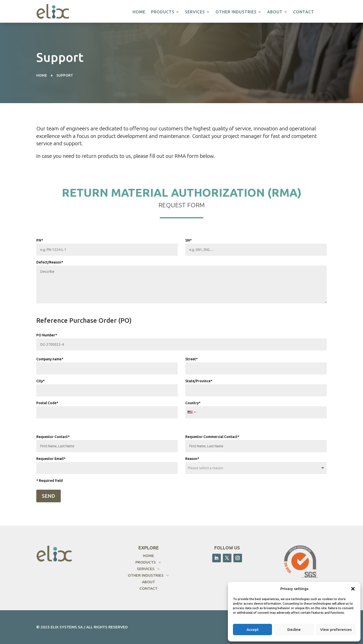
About (275, 12)
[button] (353, 589)
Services (195, 12)
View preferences (336, 630)
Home (139, 12)
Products (163, 12)
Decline (294, 630)
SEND (49, 496)
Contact (304, 12)
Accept (253, 630)
